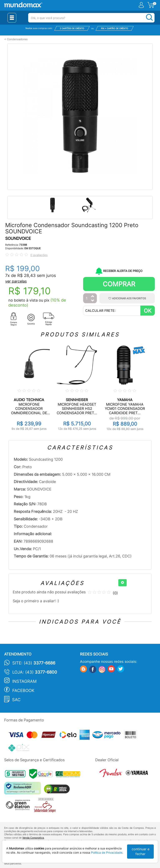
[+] (122, 583)
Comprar (119, 284)
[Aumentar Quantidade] (93, 296)
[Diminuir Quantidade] (93, 301)
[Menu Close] (12, 18)
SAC (16, 700)
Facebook (23, 691)
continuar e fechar (141, 851)
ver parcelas (16, 281)
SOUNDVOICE (18, 238)
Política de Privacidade (107, 852)
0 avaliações (39, 255)
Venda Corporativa (33, 838)
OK (148, 311)
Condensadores (17, 39)
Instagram (24, 681)
